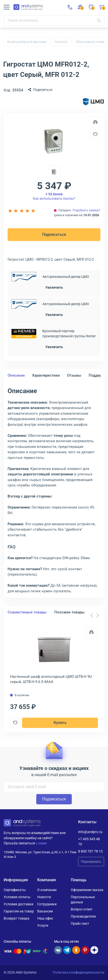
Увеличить (54, 287)
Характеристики (46, 375)
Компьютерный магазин (27, 42)
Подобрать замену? (86, 210)
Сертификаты (15, 890)
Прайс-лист (80, 923)
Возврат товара (17, 918)
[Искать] (99, 20)
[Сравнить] (91, 632)
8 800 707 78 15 (90, 851)
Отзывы (74, 375)
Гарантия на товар (19, 911)
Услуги (43, 925)
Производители (83, 916)
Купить (60, 723)
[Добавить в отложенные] (95, 134)
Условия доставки (18, 904)
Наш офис (45, 918)
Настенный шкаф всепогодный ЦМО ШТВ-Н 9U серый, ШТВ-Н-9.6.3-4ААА (51, 679)
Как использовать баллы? (54, 196)
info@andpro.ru (90, 832)
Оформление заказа (87, 890)
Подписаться (54, 234)
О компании (47, 890)
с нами (41, 843)
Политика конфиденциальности (78, 972)
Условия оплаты (17, 897)
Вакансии (45, 911)
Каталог (61, 42)
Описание (16, 375)
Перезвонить (91, 862)
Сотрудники (47, 904)
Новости (44, 897)
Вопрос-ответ (82, 909)
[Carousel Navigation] (95, 615)
